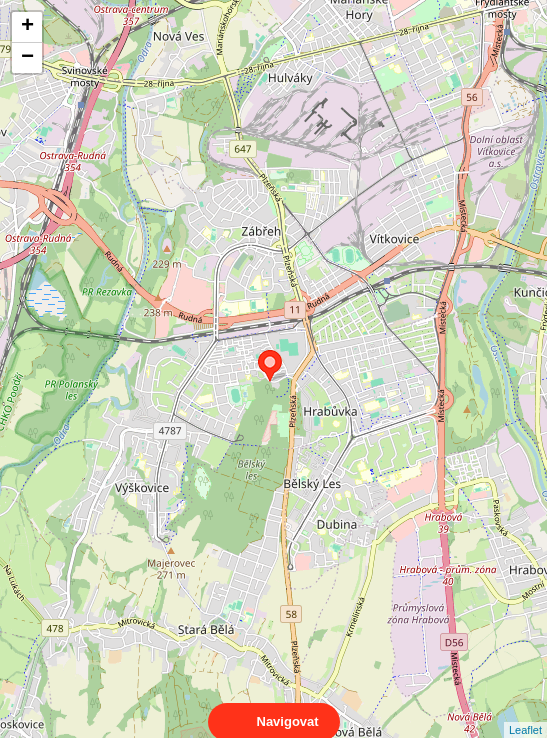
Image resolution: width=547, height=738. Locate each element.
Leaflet (525, 712)
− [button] (27, 58)
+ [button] (27, 27)
